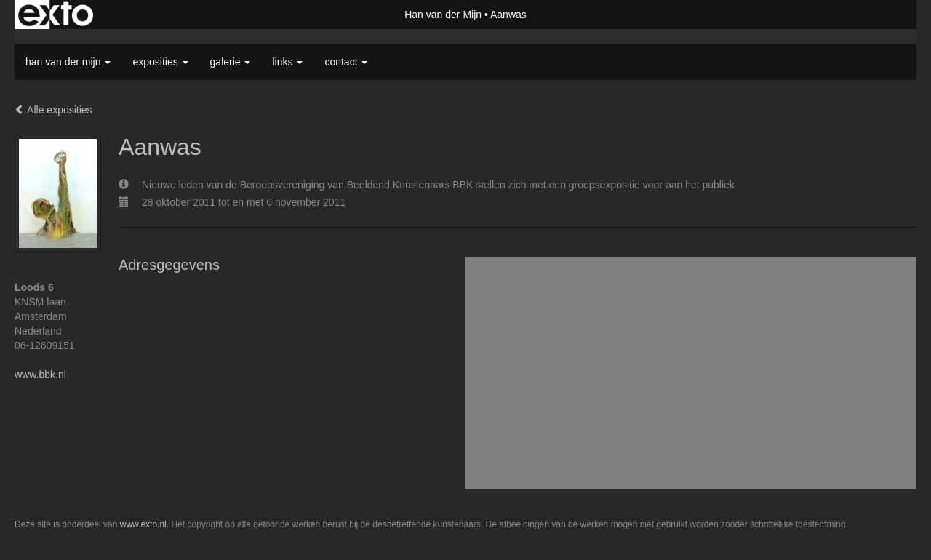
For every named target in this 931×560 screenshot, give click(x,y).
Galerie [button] (231, 62)
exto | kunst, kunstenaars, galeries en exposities (56, 15)
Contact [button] (346, 62)
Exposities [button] (160, 62)
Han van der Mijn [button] (68, 62)
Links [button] (287, 62)
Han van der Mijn (443, 15)
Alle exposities (53, 110)
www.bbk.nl (40, 375)
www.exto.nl (143, 524)
